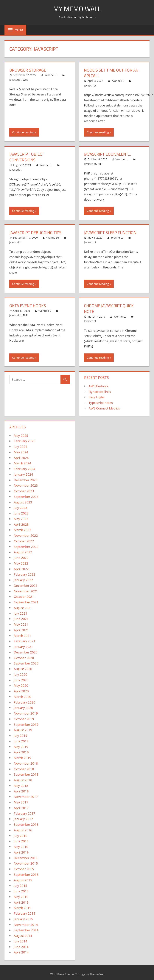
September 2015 (26, 875)
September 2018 (26, 774)
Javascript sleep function (110, 233)
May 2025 (21, 436)
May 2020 (21, 685)
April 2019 (21, 752)
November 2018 (26, 763)
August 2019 (23, 730)
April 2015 (21, 902)
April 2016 (21, 852)
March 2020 (22, 697)
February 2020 (25, 702)
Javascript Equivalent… (108, 154)
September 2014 (26, 930)
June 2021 (21, 619)
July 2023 (21, 508)
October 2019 (24, 719)
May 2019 (21, 747)
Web (26, 80)
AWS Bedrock (98, 386)
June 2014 (21, 947)
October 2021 (24, 597)
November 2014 (26, 925)
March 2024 (22, 463)
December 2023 (26, 480)
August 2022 (23, 552)
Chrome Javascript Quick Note (109, 309)
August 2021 (23, 608)
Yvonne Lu (51, 75)
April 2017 (21, 808)
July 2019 (21, 736)
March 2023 (22, 530)
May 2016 (21, 847)
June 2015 (21, 891)
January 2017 (23, 819)
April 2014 (21, 952)
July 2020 (21, 674)
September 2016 (26, 824)
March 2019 (22, 758)
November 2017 (26, 797)
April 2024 (21, 458)
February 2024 (25, 469)
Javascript (15, 80)
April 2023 (21, 524)
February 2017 (25, 813)
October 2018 (24, 769)
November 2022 (26, 535)
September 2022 (26, 547)
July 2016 (21, 836)
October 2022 (24, 541)
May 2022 (21, 563)
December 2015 (26, 858)
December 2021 (26, 586)
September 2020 (26, 663)
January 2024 (23, 474)
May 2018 (21, 786)
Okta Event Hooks (28, 306)
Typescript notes (101, 403)
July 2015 (21, 886)
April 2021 (21, 630)
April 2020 (21, 691)
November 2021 (26, 591)
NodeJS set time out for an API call (111, 73)
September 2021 (26, 602)
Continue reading (23, 132)
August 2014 (23, 936)
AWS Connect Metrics (104, 408)
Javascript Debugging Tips (35, 233)
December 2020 (26, 652)
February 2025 (25, 441)
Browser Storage (28, 70)
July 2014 (21, 941)
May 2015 (21, 897)
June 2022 (21, 558)
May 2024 (21, 452)
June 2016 (21, 841)
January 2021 (23, 647)
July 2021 (21, 613)
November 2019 (26, 713)
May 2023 (21, 519)
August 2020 (23, 669)
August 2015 (23, 880)
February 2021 (25, 641)
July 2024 (21, 447)
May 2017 (21, 802)
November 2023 (26, 485)
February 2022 (25, 574)
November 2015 (26, 863)
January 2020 (23, 708)
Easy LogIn (96, 397)
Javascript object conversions (27, 157)
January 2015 (23, 919)
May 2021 (21, 624)
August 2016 (23, 830)
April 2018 (21, 791)
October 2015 (24, 869)
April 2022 (21, 569)
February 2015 (25, 913)
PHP (100, 164)
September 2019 (26, 725)
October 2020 (24, 658)
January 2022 (23, 580)
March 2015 (22, 908)
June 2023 (21, 513)
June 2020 (21, 680)
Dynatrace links (100, 392)
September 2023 (26, 497)
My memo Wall (77, 9)
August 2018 (23, 780)
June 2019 (21, 741)
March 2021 (22, 636)
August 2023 (23, 502)
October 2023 (24, 491)
